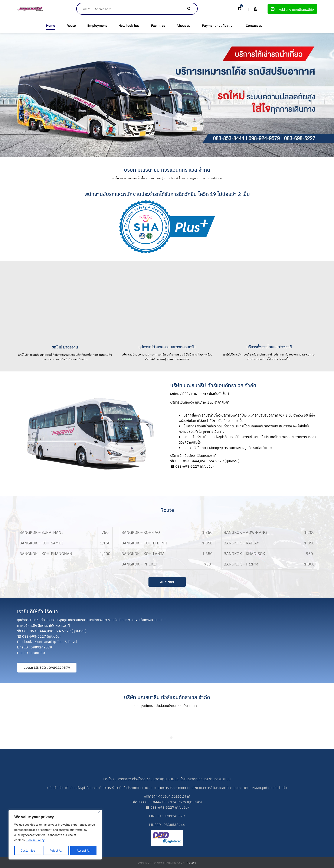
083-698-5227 (187, 466)
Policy (192, 863)
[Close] (99, 812)
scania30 (38, 653)
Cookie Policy (35, 840)
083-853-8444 (187, 461)
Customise (28, 850)
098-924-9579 (212, 461)
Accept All (83, 850)
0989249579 (41, 647)
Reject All (56, 850)
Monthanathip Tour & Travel (56, 642)
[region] (55, 835)
